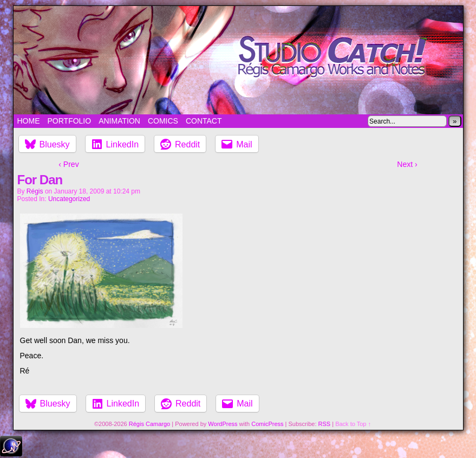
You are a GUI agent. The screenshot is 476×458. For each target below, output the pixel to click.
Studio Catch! (238, 60)
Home (29, 121)
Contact (204, 121)
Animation (119, 121)
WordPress (223, 424)
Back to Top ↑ (353, 424)
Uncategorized (69, 199)
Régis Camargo (149, 424)
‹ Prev (69, 164)
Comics (163, 121)
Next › (407, 164)
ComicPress (267, 424)
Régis (35, 191)
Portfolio (70, 121)
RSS (325, 424)
